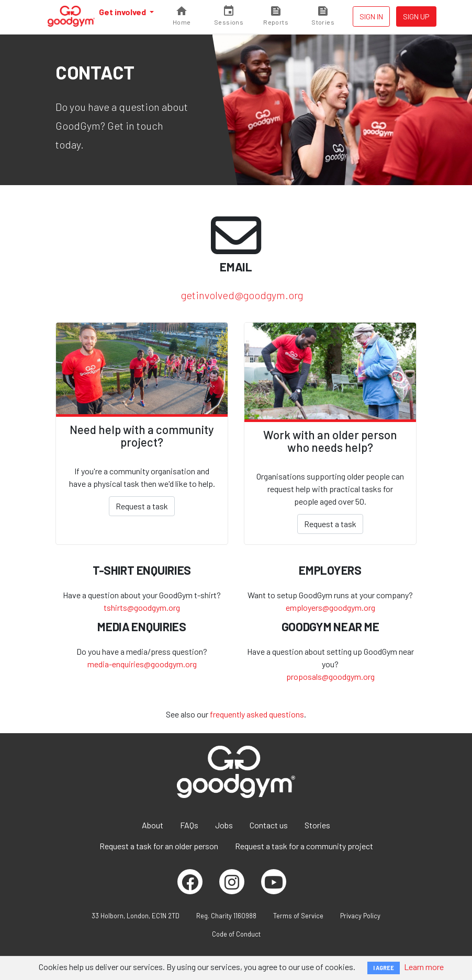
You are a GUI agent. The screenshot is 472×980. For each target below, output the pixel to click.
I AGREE (384, 968)
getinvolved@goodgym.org (242, 295)
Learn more (424, 967)
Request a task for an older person (159, 846)
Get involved (123, 12)
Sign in (371, 16)
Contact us (269, 825)
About (153, 825)
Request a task (142, 506)
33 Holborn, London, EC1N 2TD (136, 916)
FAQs (189, 825)
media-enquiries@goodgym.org (142, 664)
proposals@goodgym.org (330, 676)
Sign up (416, 16)
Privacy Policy (360, 916)
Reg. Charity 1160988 (226, 916)
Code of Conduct (236, 934)
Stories (317, 825)
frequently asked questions (257, 714)
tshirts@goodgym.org (142, 607)
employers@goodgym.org (330, 607)
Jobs (224, 825)
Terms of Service (298, 916)
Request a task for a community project (304, 846)
